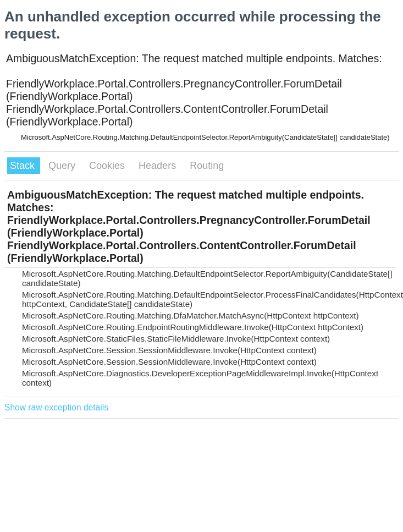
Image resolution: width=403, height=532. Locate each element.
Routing (207, 166)
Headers (159, 166)
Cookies (108, 166)
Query (63, 166)
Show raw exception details (56, 407)
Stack (24, 166)
